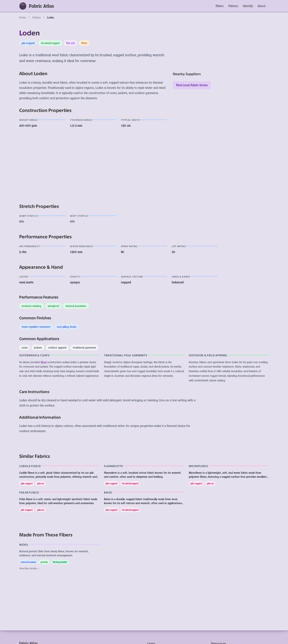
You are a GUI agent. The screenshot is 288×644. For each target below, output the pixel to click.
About (262, 6)
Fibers (220, 6)
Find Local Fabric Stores (192, 85)
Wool (43, 362)
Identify (248, 6)
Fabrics (233, 6)
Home (23, 17)
